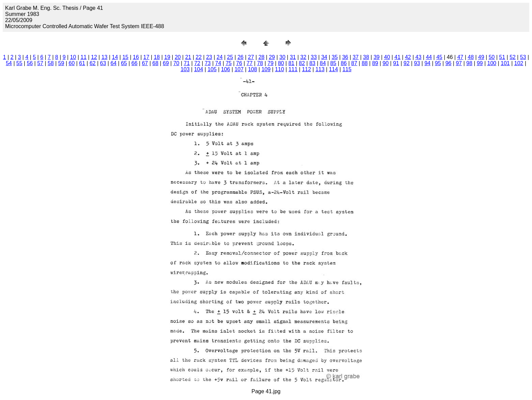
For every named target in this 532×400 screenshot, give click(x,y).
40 (387, 57)
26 (241, 57)
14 (115, 57)
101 (505, 63)
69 (166, 63)
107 (239, 69)
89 (375, 63)
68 (155, 63)
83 (312, 63)
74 (218, 63)
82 (302, 63)
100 (492, 63)
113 (320, 69)
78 (260, 63)
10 (73, 57)
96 (449, 63)
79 (270, 63)
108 (253, 69)
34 (324, 57)
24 (220, 57)
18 (157, 57)
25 (230, 57)
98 (469, 63)
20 (178, 57)
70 (176, 63)
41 (398, 57)
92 (406, 63)
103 (185, 69)
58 (51, 63)
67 (145, 63)
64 (114, 63)
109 (266, 69)
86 (344, 63)
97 (459, 63)
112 (307, 69)
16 (136, 57)
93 (417, 63)
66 (134, 63)
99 (480, 63)
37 (356, 57)
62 (93, 63)
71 (187, 63)
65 (124, 63)
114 (333, 69)
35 (335, 57)
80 (281, 63)
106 (225, 69)
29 (272, 57)
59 (61, 63)
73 (208, 63)
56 (30, 63)
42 (408, 57)
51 (502, 57)
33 (314, 57)
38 (366, 57)
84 (323, 63)
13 (104, 57)
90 (386, 63)
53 (523, 57)
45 (439, 57)
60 (72, 63)
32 (303, 57)
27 (251, 57)
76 (239, 63)
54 (9, 63)
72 (197, 63)
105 (212, 69)
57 (40, 63)
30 (282, 57)
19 (167, 57)
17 (146, 57)
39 (377, 57)
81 (291, 63)
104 (199, 69)
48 (471, 57)
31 (293, 57)
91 (396, 63)
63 (103, 63)
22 (199, 57)
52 (513, 57)
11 (83, 57)
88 (365, 63)
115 (347, 69)
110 (279, 69)
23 (209, 57)
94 (427, 63)
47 (460, 57)
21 (188, 57)
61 (82, 63)
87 (354, 63)
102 (519, 63)
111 (293, 69)
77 (250, 63)
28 (262, 57)
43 (418, 57)
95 (438, 63)
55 (19, 63)
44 (429, 57)
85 (333, 63)
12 (94, 57)
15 (126, 57)
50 (492, 57)
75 (229, 63)
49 (481, 57)
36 (345, 57)
